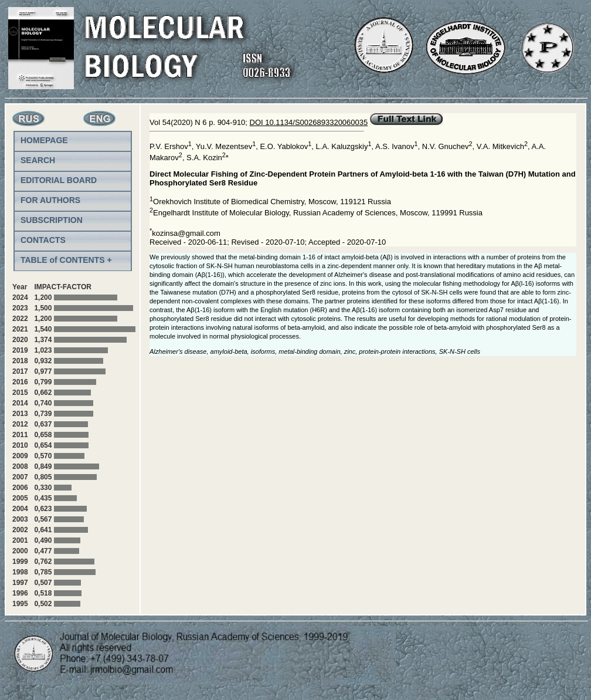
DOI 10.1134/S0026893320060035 (309, 122)
